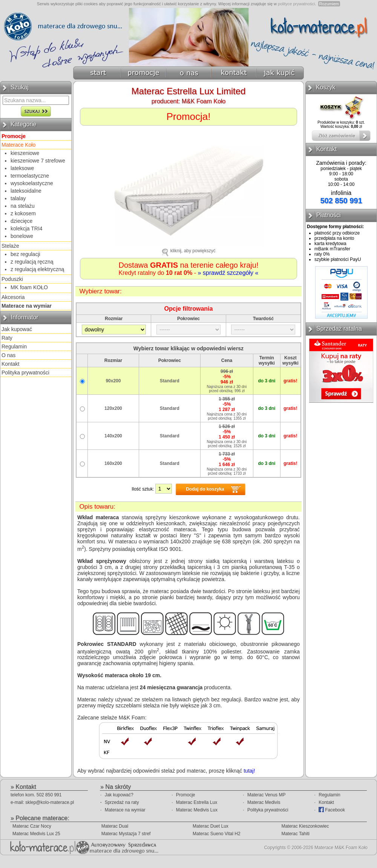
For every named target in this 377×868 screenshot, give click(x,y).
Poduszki (12, 279)
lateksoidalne (26, 191)
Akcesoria (13, 297)
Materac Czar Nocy (32, 826)
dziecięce (21, 221)
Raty (7, 338)
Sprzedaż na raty (122, 802)
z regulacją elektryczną (37, 269)
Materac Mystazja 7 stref (126, 834)
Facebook (332, 810)
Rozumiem (329, 4)
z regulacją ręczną (32, 262)
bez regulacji (25, 254)
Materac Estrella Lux (197, 802)
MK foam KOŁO (29, 287)
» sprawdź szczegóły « (228, 273)
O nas (8, 355)
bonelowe (22, 236)
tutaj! (249, 771)
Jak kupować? (119, 795)
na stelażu (23, 206)
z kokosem (23, 213)
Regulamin (14, 347)
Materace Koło (18, 145)
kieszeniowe (25, 153)
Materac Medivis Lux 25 (36, 834)
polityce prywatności (296, 4)
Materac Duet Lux (211, 826)
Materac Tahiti (295, 834)
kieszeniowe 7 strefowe (38, 161)
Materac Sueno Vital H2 (217, 834)
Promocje (186, 795)
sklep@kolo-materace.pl (50, 802)
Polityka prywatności (25, 373)
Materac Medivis (264, 802)
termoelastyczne (30, 176)
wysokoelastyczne (32, 183)
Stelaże (10, 246)
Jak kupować (17, 329)
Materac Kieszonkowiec (305, 826)
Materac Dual (115, 826)
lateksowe (22, 168)
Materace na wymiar (125, 810)
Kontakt (10, 364)
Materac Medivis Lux (197, 810)
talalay (18, 198)
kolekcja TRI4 (27, 229)
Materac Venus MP (266, 795)
